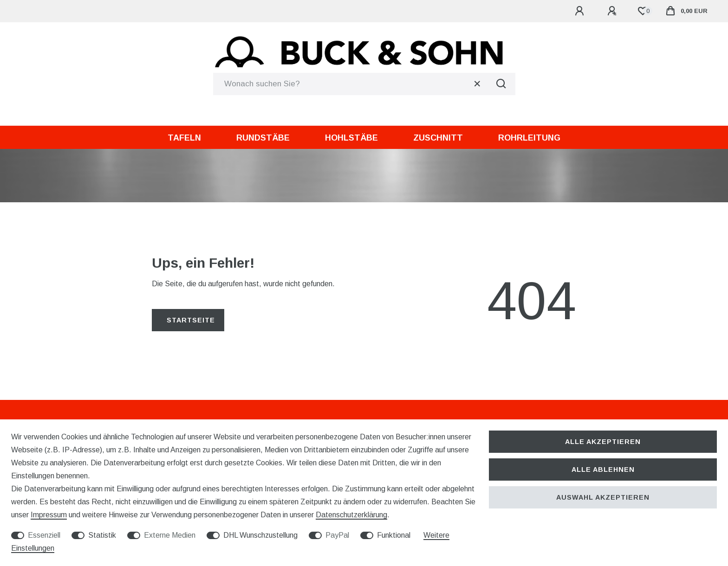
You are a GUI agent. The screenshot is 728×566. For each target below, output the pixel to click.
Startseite (191, 320)
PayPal (337, 535)
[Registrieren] (613, 11)
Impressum (49, 515)
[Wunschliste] (643, 11)
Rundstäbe (263, 138)
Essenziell (44, 535)
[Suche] (501, 84)
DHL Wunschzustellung (260, 535)
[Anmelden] (581, 11)
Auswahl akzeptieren (603, 497)
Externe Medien (170, 535)
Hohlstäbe (351, 138)
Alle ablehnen (603, 470)
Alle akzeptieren (603, 442)
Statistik (102, 535)
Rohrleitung (529, 138)
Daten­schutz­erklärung (351, 515)
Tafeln (184, 138)
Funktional (394, 535)
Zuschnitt (438, 138)
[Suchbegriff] (350, 84)
